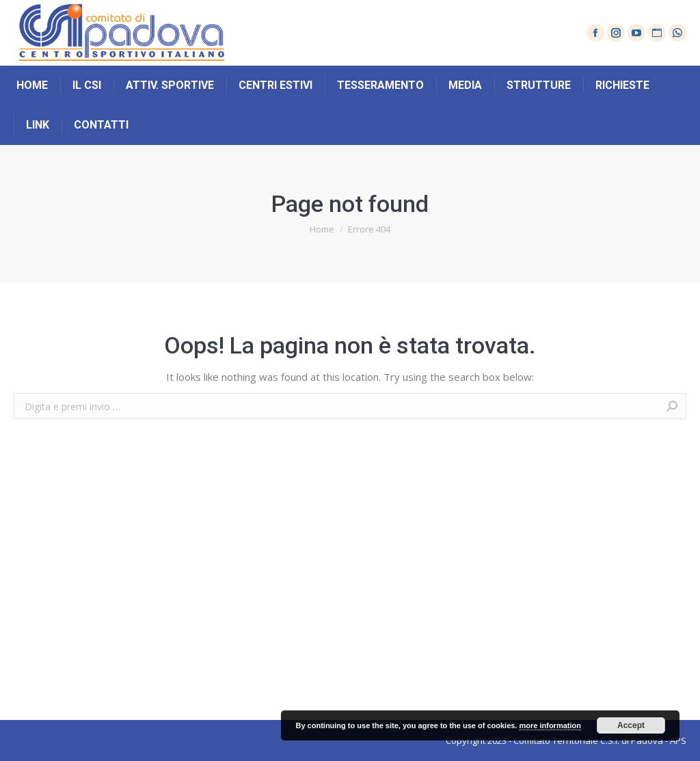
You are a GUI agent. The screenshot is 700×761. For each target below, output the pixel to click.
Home (322, 229)
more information (550, 725)
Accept (631, 725)
